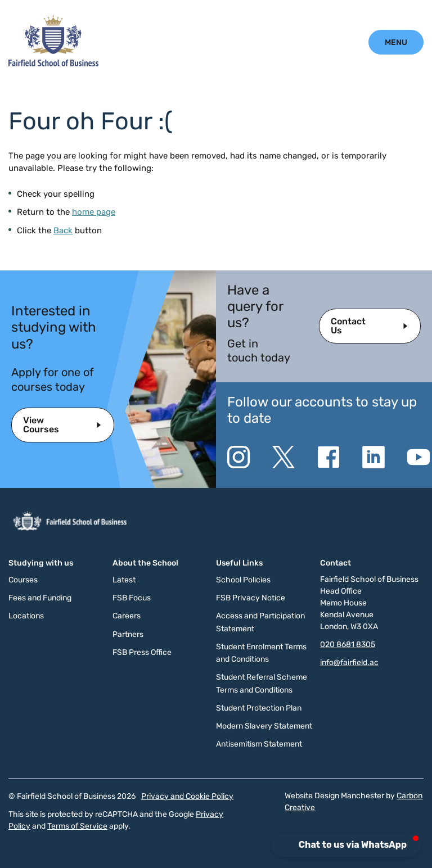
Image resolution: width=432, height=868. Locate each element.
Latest (124, 580)
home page (94, 212)
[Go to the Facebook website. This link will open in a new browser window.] (328, 457)
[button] (346, 845)
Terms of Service (77, 826)
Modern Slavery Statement (264, 726)
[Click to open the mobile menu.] (396, 42)
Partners (128, 634)
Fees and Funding (40, 598)
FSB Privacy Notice (251, 598)
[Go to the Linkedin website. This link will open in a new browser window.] (373, 457)
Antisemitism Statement (259, 744)
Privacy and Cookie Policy (187, 796)
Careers (127, 616)
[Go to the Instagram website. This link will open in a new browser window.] (238, 457)
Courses (23, 580)
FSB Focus (132, 598)
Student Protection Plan (259, 708)
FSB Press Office (142, 652)
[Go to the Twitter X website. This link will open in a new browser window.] (283, 457)
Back (63, 230)
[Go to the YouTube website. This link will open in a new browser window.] (418, 457)
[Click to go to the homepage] (53, 64)
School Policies (243, 580)
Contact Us (348, 326)
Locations (26, 616)
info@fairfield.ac (349, 663)
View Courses (41, 425)
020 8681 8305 (348, 645)
